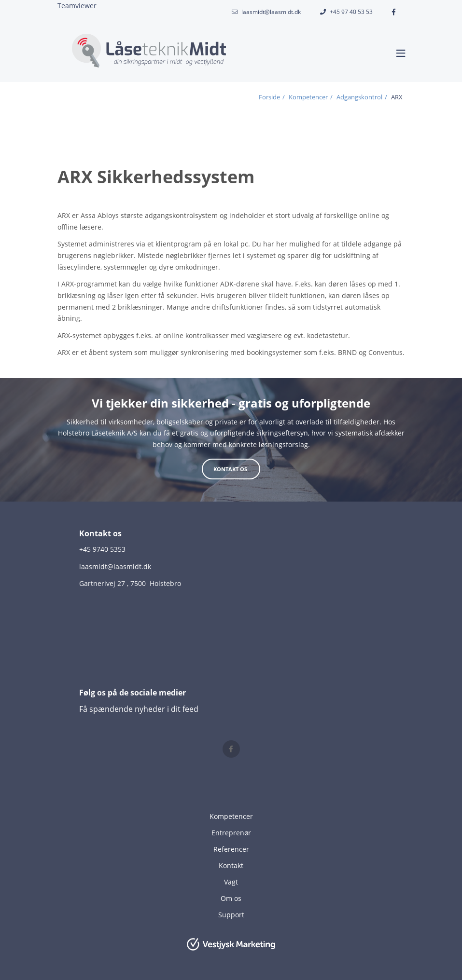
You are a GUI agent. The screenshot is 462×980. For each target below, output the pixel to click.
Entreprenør (231, 833)
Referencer (231, 849)
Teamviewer (77, 6)
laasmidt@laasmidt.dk (271, 12)
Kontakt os (231, 469)
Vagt (231, 882)
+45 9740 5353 (102, 549)
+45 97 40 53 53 (351, 12)
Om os (231, 898)
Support (231, 915)
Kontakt (231, 865)
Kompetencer (231, 816)
